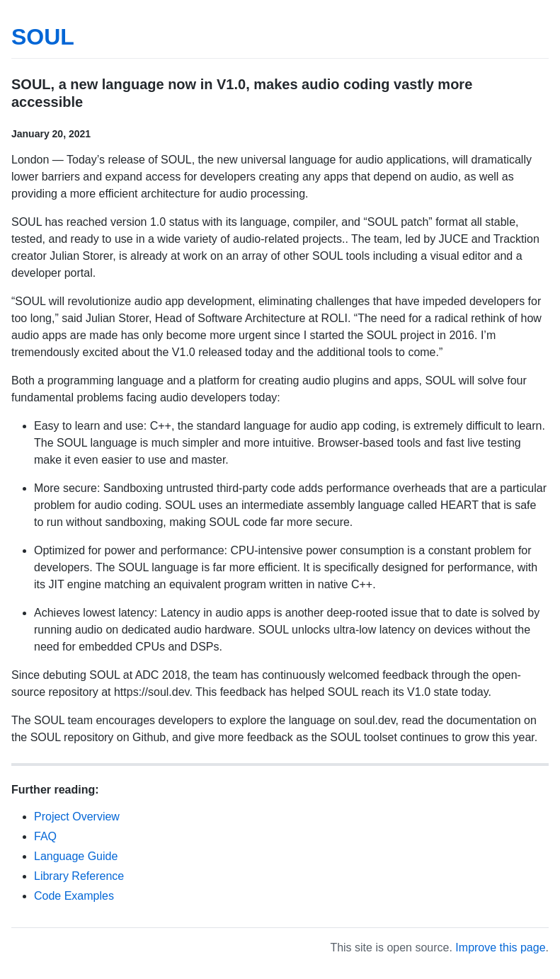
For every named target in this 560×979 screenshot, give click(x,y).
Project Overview (77, 817)
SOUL (43, 37)
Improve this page (500, 947)
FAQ (45, 836)
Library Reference (79, 876)
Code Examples (74, 896)
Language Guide (76, 856)
